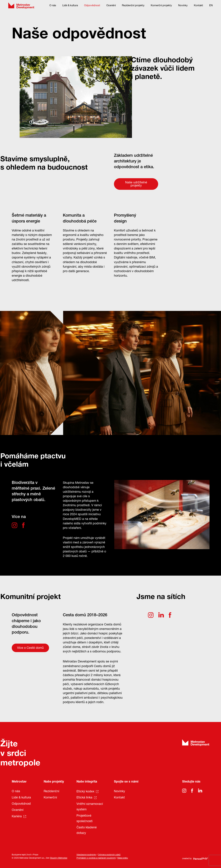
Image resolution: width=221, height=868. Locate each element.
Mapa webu (123, 858)
